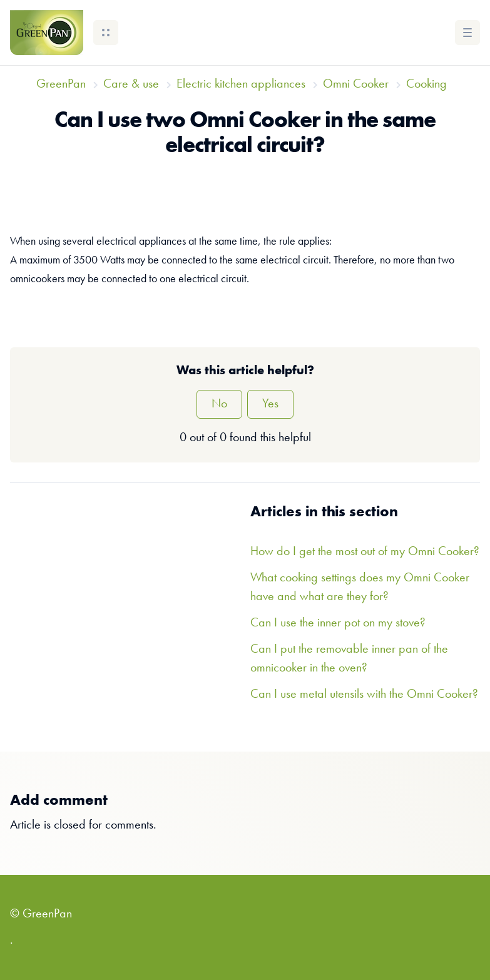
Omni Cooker (356, 84)
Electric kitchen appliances (241, 84)
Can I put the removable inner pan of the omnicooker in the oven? (349, 659)
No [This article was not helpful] (219, 404)
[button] (106, 33)
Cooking (426, 84)
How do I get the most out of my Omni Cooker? (365, 552)
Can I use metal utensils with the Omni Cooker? (364, 695)
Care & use (131, 84)
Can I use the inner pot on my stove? (338, 623)
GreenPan (61, 84)
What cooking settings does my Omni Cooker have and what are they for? (360, 588)
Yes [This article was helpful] (270, 404)
